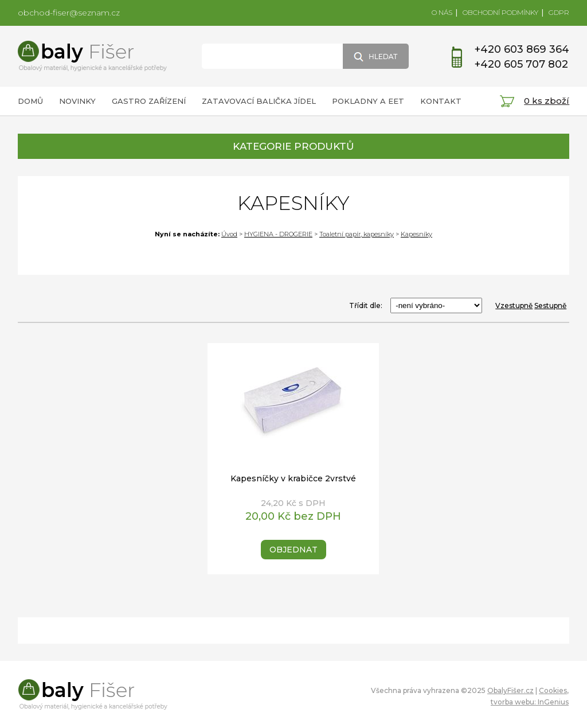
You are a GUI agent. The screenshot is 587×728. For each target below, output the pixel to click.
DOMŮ (30, 101)
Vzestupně (514, 305)
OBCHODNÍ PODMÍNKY (500, 12)
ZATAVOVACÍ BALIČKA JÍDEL (259, 101)
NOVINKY (77, 101)
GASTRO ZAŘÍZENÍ (149, 101)
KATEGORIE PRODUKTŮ (293, 146)
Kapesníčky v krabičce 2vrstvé (293, 478)
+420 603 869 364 (522, 49)
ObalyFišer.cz (510, 690)
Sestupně (550, 305)
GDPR (559, 12)
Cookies (553, 690)
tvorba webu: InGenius (530, 702)
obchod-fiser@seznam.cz (69, 13)
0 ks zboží (547, 101)
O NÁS (442, 12)
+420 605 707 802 (521, 64)
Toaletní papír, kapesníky (357, 234)
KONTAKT (441, 101)
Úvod (229, 234)
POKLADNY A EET (368, 101)
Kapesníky (416, 234)
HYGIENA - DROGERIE (278, 234)
